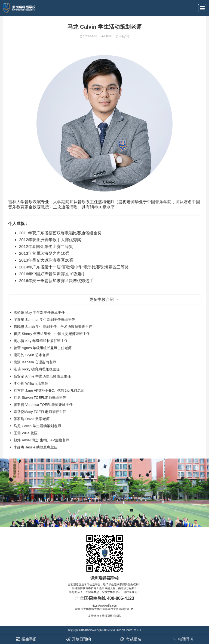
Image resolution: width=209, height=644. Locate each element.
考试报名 (131, 639)
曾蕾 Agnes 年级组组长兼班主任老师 (43, 348)
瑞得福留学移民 (111, 616)
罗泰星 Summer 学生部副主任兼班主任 (44, 320)
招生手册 (26, 639)
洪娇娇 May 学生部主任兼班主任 (39, 312)
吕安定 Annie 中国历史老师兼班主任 (42, 376)
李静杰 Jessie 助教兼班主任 (36, 447)
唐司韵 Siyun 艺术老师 (31, 355)
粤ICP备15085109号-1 (129, 630)
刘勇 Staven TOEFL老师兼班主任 (40, 398)
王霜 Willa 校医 (25, 433)
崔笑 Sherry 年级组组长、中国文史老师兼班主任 (52, 334)
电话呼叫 (183, 639)
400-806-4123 (121, 598)
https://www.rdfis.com (104, 606)
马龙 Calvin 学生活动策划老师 (37, 426)
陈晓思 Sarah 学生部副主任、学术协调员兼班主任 (53, 327)
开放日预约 (78, 639)
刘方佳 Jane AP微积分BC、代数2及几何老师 (49, 390)
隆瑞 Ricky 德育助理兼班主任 (37, 369)
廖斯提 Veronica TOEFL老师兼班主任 (43, 405)
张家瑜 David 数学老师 (31, 419)
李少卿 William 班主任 (31, 383)
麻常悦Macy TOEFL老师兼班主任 (40, 412)
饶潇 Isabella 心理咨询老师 (35, 362)
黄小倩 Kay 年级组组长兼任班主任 (41, 341)
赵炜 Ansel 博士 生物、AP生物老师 (41, 440)
